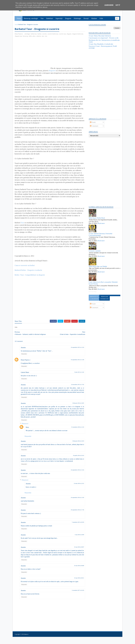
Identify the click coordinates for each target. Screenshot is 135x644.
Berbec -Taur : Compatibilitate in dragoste (30, 282)
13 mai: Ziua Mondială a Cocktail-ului (101, 44)
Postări (93, 122)
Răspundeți (24, 361)
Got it (118, 5)
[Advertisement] (32, 54)
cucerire (45, 34)
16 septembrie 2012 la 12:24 (76, 354)
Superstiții (59, 18)
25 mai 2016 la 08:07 (78, 554)
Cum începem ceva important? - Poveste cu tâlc (104, 38)
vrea (46, 36)
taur (43, 36)
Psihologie (77, 18)
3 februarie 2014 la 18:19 (77, 448)
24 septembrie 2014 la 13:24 (76, 477)
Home (19, 18)
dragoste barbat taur (78, 34)
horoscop (25, 36)
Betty (27, 434)
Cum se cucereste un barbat (25, 273)
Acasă (16, 24)
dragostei (52, 71)
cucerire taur (63, 34)
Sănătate (94, 18)
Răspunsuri (25, 431)
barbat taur (34, 34)
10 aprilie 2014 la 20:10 (77, 463)
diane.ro (26, 641)
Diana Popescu (25, 367)
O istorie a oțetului (94, 251)
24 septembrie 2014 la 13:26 (76, 505)
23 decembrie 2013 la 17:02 (76, 392)
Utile (101, 18)
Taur (22, 227)
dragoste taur (19, 36)
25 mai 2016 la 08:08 (78, 573)
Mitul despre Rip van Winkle (98, 266)
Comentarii (94, 126)
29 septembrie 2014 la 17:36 (76, 517)
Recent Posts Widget (92, 292)
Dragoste (68, 18)
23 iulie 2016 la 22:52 (78, 491)
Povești (86, 18)
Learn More (109, 5)
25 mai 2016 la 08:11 (78, 585)
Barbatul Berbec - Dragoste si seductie (28, 277)
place (34, 36)
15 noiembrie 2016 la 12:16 (76, 434)
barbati (40, 34)
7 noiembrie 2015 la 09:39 (77, 529)
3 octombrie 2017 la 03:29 (77, 597)
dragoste (69, 34)
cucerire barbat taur (53, 34)
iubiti (30, 36)
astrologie (27, 34)
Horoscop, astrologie (31, 18)
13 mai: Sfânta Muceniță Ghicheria (100, 36)
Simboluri (50, 18)
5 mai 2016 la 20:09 (78, 542)
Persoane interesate (104, 298)
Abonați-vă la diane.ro (94, 298)
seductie (39, 36)
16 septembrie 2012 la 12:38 (76, 367)
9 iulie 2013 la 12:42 (78, 379)
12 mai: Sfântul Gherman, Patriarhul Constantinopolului (100, 235)
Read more (101, 223)
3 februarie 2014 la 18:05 (77, 410)
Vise (42, 18)
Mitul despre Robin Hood (97, 218)
